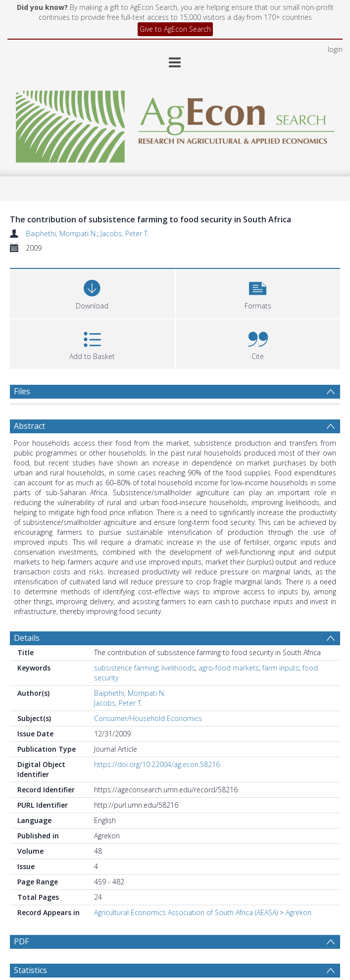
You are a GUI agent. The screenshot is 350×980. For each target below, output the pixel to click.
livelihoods (178, 668)
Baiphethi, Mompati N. (61, 233)
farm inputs (281, 668)
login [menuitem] (335, 49)
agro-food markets (229, 668)
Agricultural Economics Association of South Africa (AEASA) (186, 912)
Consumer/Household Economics (148, 718)
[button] (258, 292)
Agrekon (299, 912)
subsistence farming (126, 668)
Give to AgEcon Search (175, 29)
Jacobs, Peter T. (125, 233)
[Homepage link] (175, 124)
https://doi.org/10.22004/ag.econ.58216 (157, 764)
